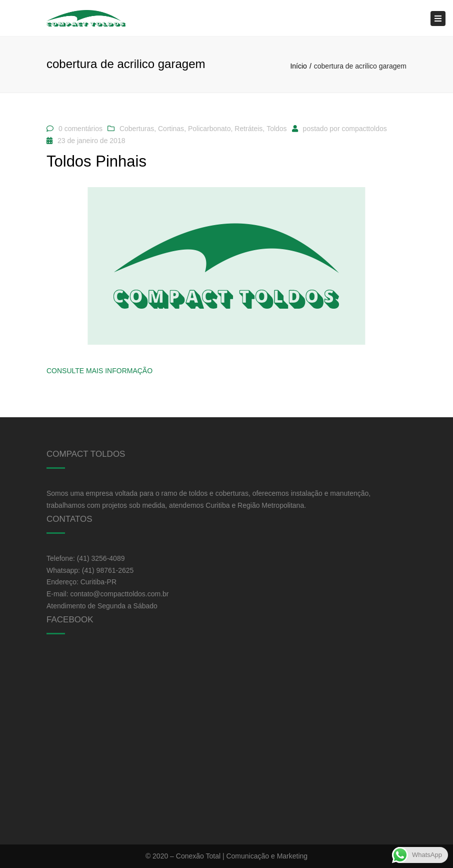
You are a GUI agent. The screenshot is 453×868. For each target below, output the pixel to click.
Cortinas (171, 129)
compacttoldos (364, 129)
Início (298, 66)
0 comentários (80, 129)
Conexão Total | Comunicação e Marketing (242, 856)
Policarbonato (209, 129)
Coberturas (137, 129)
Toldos (276, 129)
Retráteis (248, 129)
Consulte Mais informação (99, 371)
